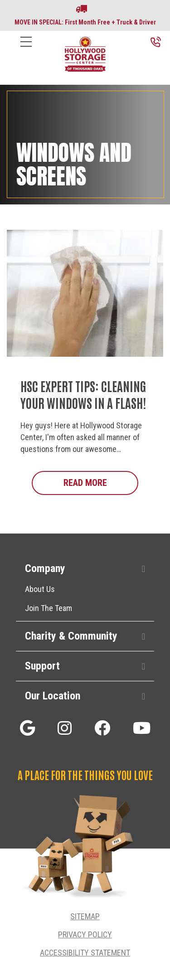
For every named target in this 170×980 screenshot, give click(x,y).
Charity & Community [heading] (71, 636)
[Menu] (26, 49)
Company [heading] (45, 568)
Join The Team (49, 608)
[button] (143, 569)
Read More (101, 482)
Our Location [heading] (53, 696)
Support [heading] (42, 666)
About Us (40, 589)
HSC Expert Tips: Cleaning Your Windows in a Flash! (83, 394)
